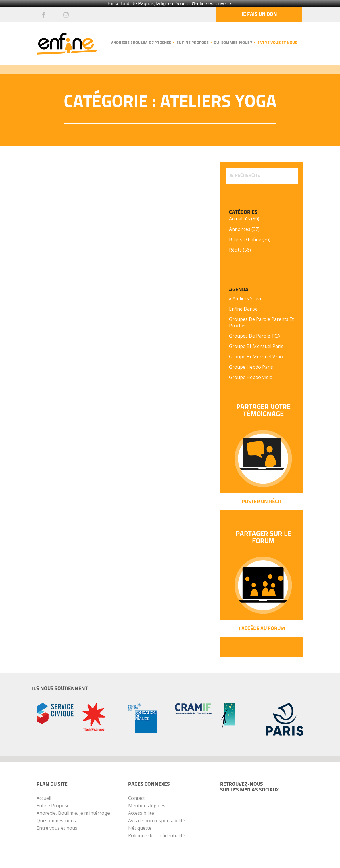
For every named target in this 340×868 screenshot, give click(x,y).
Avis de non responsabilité (157, 821)
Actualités (240, 219)
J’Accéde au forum (262, 629)
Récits (235, 250)
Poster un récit (262, 502)
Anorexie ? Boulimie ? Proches (141, 43)
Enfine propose (193, 43)
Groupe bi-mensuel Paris (256, 346)
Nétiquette (140, 828)
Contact (137, 798)
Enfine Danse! (244, 309)
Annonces (240, 229)
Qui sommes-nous (56, 821)
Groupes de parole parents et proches (261, 322)
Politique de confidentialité (157, 835)
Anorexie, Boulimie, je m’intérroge (73, 813)
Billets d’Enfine (245, 239)
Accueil (44, 798)
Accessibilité (141, 813)
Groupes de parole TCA (255, 336)
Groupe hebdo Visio (251, 377)
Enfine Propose (53, 806)
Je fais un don (259, 15)
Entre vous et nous (277, 43)
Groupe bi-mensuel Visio (256, 357)
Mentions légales (147, 806)
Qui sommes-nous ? (233, 43)
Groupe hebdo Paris (251, 367)
